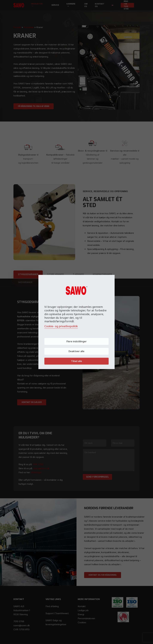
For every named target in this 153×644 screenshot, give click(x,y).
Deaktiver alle (76, 351)
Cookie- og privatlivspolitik (61, 326)
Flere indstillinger (76, 342)
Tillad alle (77, 361)
